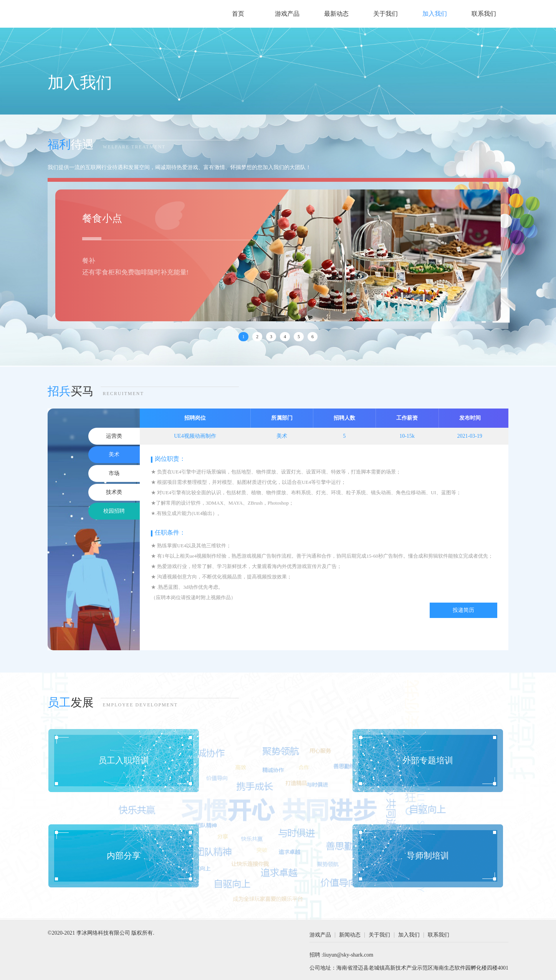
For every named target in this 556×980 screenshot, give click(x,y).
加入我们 (435, 14)
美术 (114, 454)
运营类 (114, 436)
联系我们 (484, 14)
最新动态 (336, 14)
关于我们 (386, 14)
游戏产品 (287, 14)
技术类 (114, 492)
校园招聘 (114, 511)
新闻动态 (350, 935)
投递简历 (463, 610)
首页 (238, 14)
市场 (114, 473)
